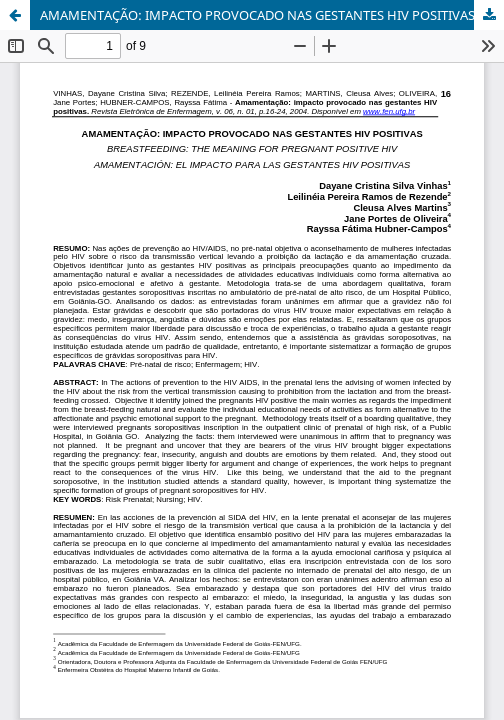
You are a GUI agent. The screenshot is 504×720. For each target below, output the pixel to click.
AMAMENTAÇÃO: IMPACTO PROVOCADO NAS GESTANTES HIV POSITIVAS (257, 15)
